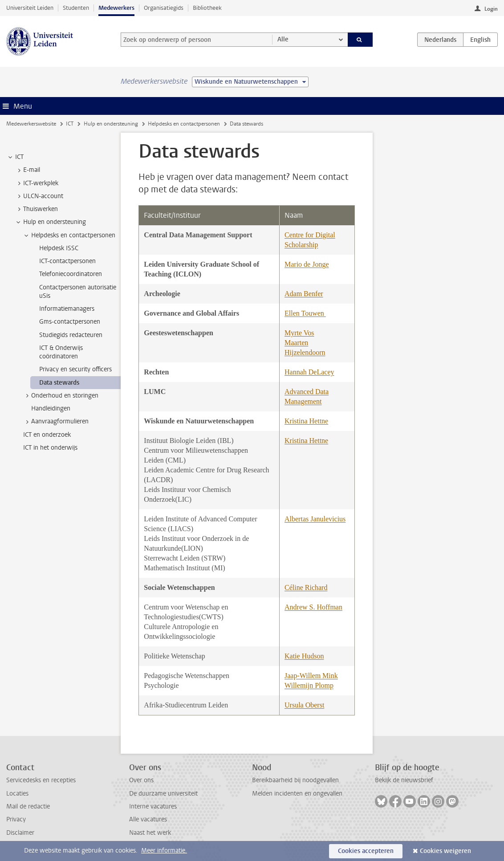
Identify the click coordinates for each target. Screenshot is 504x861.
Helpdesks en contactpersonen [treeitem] (69, 236)
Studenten (76, 8)
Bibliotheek (207, 8)
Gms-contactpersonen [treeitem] (70, 322)
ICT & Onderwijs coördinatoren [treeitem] (61, 352)
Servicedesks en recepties (41, 780)
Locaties (17, 794)
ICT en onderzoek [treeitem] (47, 435)
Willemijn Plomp (309, 685)
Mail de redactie (28, 806)
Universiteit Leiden (30, 8)
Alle (283, 39)
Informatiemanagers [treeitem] (67, 309)
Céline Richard (306, 587)
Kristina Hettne (306, 421)
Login (491, 9)
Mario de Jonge (307, 264)
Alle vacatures (148, 819)
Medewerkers (116, 8)
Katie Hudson (304, 656)
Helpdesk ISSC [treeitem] (59, 248)
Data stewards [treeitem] (59, 383)
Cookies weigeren (445, 851)
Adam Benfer (304, 294)
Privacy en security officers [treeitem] (75, 369)
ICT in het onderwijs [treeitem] (50, 448)
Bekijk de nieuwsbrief (404, 780)
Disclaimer (20, 833)
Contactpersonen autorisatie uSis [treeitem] (78, 292)
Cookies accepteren (366, 851)
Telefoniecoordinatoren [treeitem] (71, 274)
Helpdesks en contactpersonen (184, 124)
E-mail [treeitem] (27, 170)
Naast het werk (150, 833)
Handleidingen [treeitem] (51, 408)
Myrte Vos (299, 333)
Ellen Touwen (305, 313)
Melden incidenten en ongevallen (297, 794)
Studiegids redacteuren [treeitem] (71, 335)
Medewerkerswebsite (31, 124)
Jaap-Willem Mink (311, 676)
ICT (70, 124)
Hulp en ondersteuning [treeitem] (50, 222)
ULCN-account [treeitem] (39, 196)
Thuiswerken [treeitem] (36, 209)
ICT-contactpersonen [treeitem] (67, 261)
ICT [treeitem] (15, 157)
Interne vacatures (153, 806)
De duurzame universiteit (163, 794)
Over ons (141, 780)
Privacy (16, 819)
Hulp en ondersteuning (111, 124)
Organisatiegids (164, 8)
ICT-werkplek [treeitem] (37, 183)
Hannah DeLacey (309, 372)
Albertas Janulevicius (315, 519)
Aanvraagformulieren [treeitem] (56, 422)
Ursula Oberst (304, 705)
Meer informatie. (164, 851)
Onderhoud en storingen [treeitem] (61, 396)
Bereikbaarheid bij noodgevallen (295, 780)
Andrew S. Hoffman (313, 607)
